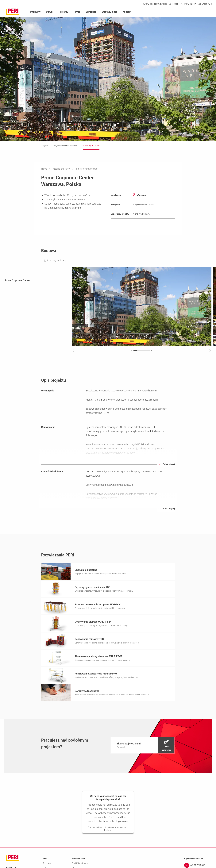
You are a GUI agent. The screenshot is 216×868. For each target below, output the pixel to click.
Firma (77, 12)
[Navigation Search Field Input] (195, 12)
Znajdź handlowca (80, 864)
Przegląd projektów (61, 169)
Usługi (50, 12)
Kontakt (127, 12)
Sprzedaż (91, 12)
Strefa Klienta (109, 12)
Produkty (35, 12)
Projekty (63, 12)
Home (44, 169)
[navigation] (143, 746)
